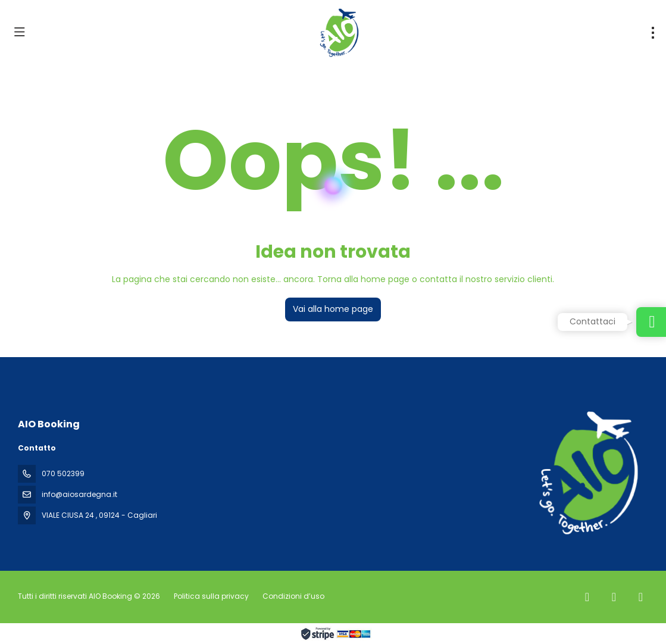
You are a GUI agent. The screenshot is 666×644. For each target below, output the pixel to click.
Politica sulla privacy (211, 596)
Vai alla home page (333, 309)
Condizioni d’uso (293, 596)
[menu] (653, 33)
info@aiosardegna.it (79, 494)
